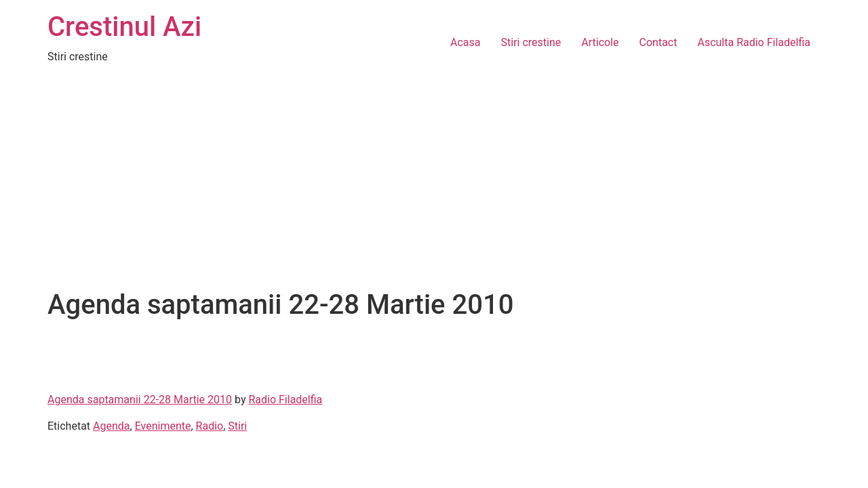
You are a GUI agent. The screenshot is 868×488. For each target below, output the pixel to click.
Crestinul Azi (124, 27)
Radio (210, 426)
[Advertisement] (434, 187)
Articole (600, 42)
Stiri (237, 426)
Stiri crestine (531, 42)
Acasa (465, 42)
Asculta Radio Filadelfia (754, 42)
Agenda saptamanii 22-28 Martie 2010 (140, 400)
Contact (658, 42)
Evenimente (163, 426)
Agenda (111, 426)
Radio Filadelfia (285, 400)
